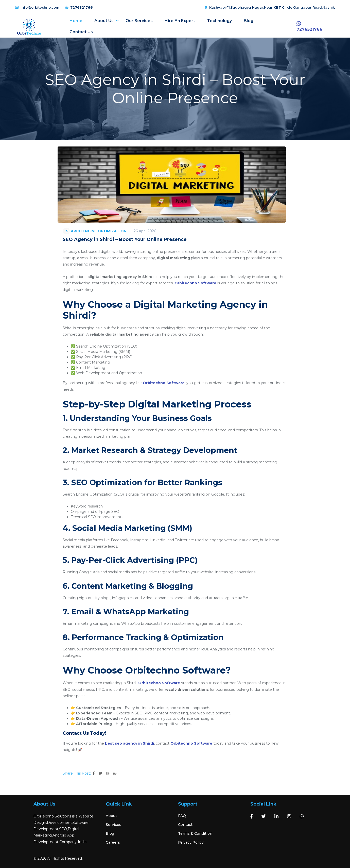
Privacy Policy (191, 842)
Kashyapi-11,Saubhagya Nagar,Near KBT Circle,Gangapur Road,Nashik (270, 7)
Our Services (140, 21)
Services (113, 825)
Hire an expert (180, 21)
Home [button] (76, 21)
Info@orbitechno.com (37, 7)
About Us (104, 21)
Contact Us (82, 32)
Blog (249, 21)
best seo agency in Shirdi (129, 743)
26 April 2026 (145, 231)
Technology (220, 21)
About (111, 816)
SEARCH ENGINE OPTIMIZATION (96, 231)
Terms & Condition (195, 833)
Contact (185, 825)
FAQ (182, 816)
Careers (113, 842)
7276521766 (79, 7)
